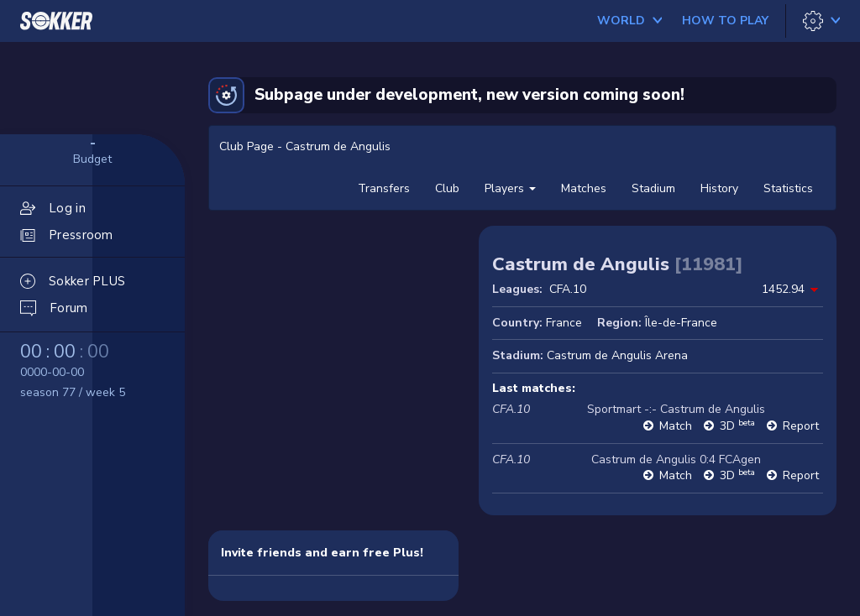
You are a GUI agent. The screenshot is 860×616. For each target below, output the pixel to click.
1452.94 (783, 289)
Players (510, 188)
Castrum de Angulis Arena (617, 355)
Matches (584, 188)
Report (801, 426)
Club (447, 188)
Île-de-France (681, 323)
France (564, 323)
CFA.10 (568, 289)
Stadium (653, 188)
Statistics (788, 188)
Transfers (384, 188)
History (719, 188)
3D (737, 426)
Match (676, 426)
